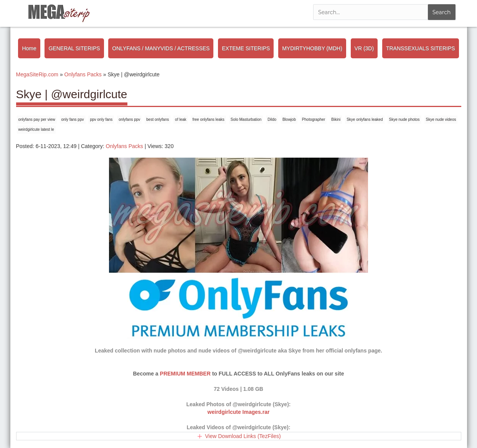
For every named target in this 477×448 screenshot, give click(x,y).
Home (29, 48)
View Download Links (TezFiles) (243, 436)
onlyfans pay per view (37, 119)
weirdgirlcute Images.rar (239, 412)
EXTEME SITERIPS (246, 48)
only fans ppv (73, 119)
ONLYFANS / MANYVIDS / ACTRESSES (161, 48)
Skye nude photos (404, 119)
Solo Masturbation (246, 119)
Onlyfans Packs (125, 146)
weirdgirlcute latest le (36, 129)
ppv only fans (101, 119)
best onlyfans (158, 119)
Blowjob (289, 119)
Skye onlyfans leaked (365, 119)
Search (442, 12)
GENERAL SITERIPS (74, 48)
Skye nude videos (441, 119)
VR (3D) (364, 48)
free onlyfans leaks (208, 119)
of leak (181, 119)
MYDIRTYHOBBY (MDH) (312, 48)
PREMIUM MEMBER (185, 374)
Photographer (314, 119)
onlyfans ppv (129, 119)
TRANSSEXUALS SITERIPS (421, 48)
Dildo (272, 119)
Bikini (336, 119)
